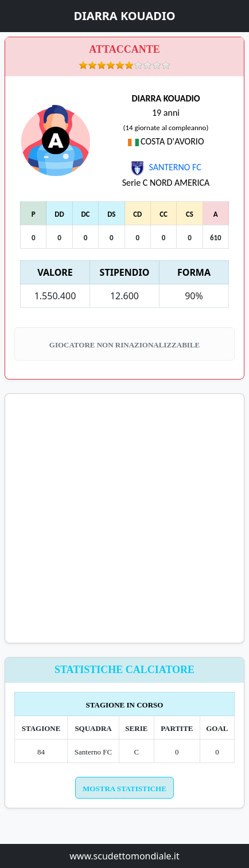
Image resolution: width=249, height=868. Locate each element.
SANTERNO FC (166, 167)
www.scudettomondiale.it (124, 856)
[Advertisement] (124, 518)
